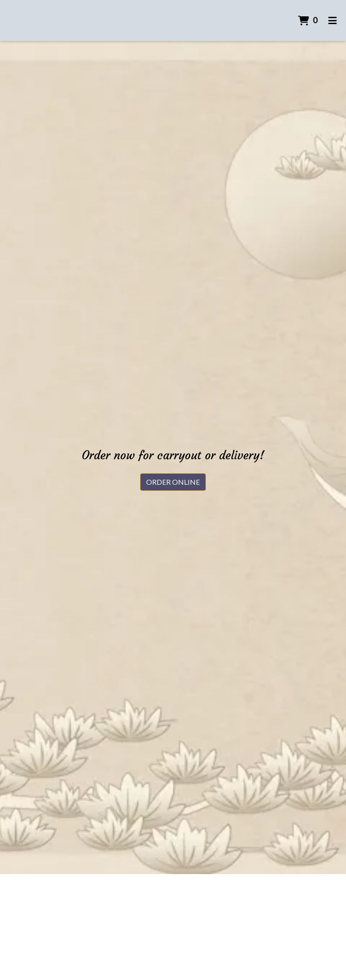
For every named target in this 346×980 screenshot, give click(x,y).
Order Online (173, 482)
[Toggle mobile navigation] (333, 20)
